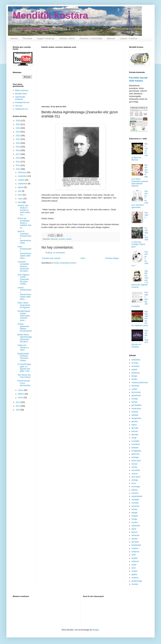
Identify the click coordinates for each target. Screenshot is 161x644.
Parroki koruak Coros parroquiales (24, 383)
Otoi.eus (19, 106)
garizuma (135, 454)
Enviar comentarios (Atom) (65, 263)
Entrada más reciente (51, 258)
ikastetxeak (136, 545)
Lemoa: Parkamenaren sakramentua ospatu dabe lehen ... (24, 293)
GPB (134, 555)
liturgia (134, 376)
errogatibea (136, 451)
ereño (134, 565)
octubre (21, 180)
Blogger (96, 630)
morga (134, 519)
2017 (18, 154)
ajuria (134, 529)
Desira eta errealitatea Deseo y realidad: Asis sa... (24, 223)
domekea (135, 366)
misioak (135, 412)
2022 (18, 136)
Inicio (83, 258)
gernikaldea (136, 405)
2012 (18, 402)
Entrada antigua (112, 258)
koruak (134, 464)
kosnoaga (136, 487)
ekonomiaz (136, 392)
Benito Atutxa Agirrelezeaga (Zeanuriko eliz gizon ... (25, 338)
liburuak (135, 428)
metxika (135, 584)
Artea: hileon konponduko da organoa (24, 305)
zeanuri (69, 239)
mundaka (135, 441)
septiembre (23, 184)
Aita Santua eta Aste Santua (24, 376)
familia (134, 379)
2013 (18, 169)
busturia (135, 493)
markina (135, 548)
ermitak (135, 399)
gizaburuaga (137, 581)
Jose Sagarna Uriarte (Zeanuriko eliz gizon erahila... (23, 279)
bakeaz (135, 490)
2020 (18, 143)
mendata (135, 500)
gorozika (135, 542)
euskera (135, 578)
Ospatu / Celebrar (129, 38)
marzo (21, 390)
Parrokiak (27, 38)
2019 (18, 147)
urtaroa (135, 474)
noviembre (23, 176)
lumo (134, 568)
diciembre (22, 172)
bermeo (135, 431)
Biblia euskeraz (22, 90)
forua (134, 483)
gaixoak (135, 435)
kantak (134, 402)
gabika (134, 574)
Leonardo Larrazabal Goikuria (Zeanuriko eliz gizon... (24, 266)
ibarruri (134, 532)
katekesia (136, 373)
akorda (134, 539)
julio (20, 191)
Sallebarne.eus (22, 109)
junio (20, 195)
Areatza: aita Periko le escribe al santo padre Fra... (24, 210)
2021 (18, 139)
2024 (18, 128)
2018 (18, 150)
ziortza (134, 467)
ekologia (135, 457)
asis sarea (136, 477)
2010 (18, 410)
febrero (21, 394)
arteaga (135, 480)
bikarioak (54, 239)
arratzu (134, 571)
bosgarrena (136, 418)
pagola (134, 369)
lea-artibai (136, 470)
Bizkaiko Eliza (21, 94)
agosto (21, 187)
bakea (134, 425)
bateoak (135, 448)
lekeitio (134, 558)
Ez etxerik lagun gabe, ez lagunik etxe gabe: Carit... (24, 368)
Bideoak (111, 38)
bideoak (135, 415)
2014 (18, 165)
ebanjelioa (136, 360)
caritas (134, 389)
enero (21, 398)
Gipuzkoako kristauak (20, 98)
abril (20, 202)
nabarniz (135, 561)
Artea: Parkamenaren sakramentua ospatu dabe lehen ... (24, 252)
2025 (18, 124)
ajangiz (135, 513)
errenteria (136, 444)
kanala (134, 509)
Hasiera (14, 38)
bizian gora (136, 461)
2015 (18, 162)
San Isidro (146, 215)
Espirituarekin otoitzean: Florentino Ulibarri (23, 357)
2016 (18, 158)
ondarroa (135, 552)
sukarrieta (136, 526)
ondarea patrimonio (140, 383)
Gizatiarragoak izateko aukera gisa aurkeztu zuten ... (24, 316)
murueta (135, 503)
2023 (18, 132)
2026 (18, 121)
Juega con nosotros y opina (23, 348)
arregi (134, 438)
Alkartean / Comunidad (91, 38)
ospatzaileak (137, 496)
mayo (21, 199)
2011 (18, 406)
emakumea (136, 409)
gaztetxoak (136, 395)
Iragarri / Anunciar (46, 38)
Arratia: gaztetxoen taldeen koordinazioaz (25, 327)
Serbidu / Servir (67, 38)
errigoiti (135, 516)
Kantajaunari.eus (22, 102)
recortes (62, 239)
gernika (135, 421)
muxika (135, 522)
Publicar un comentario (55, 253)
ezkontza (135, 506)
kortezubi (135, 535)
